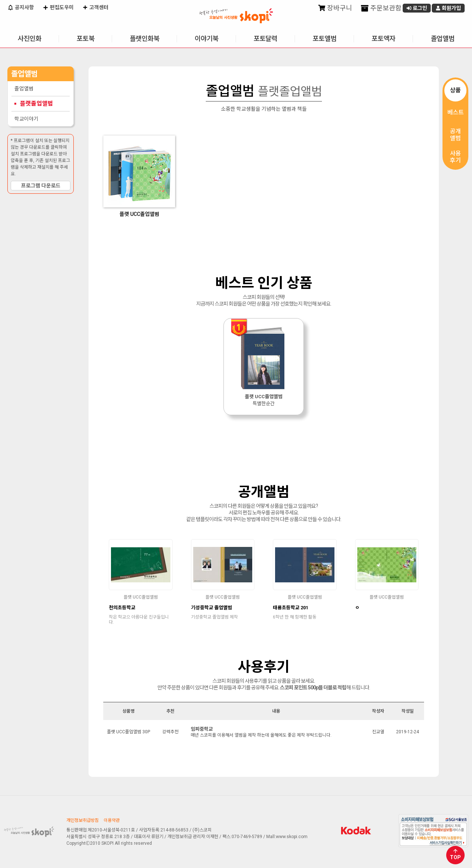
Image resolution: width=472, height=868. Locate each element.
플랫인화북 (145, 39)
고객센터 (96, 8)
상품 (455, 90)
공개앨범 (455, 135)
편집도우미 (58, 8)
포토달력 (265, 39)
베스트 (456, 112)
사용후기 (455, 157)
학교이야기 (26, 119)
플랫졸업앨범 (37, 104)
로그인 (417, 8)
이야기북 (206, 39)
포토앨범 (324, 39)
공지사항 (21, 8)
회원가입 (448, 8)
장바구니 (335, 8)
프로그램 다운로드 (41, 186)
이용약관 (112, 820)
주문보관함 (381, 8)
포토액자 (383, 39)
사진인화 (29, 39)
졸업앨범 (442, 39)
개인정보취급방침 (83, 820)
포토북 (86, 39)
